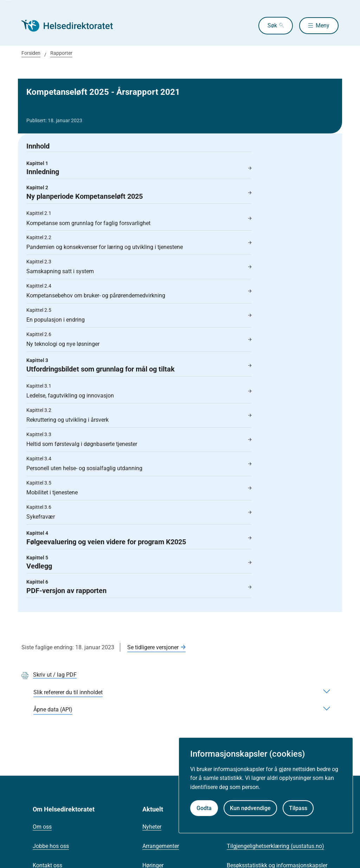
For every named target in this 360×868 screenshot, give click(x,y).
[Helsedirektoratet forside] (72, 26)
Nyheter (152, 827)
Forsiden (31, 53)
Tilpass (298, 808)
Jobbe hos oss (51, 846)
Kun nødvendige (250, 808)
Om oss (42, 827)
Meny (323, 25)
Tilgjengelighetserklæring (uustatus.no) (275, 846)
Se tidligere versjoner (153, 647)
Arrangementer (161, 846)
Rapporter (61, 53)
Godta (204, 808)
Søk (270, 25)
